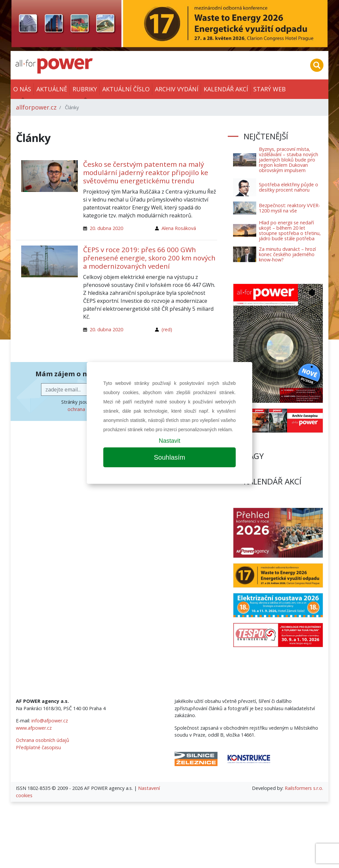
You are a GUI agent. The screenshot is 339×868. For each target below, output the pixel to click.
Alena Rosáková (179, 228)
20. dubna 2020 (106, 228)
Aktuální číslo (126, 89)
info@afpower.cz (50, 721)
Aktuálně (52, 89)
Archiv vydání (177, 89)
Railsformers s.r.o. (304, 788)
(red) (167, 329)
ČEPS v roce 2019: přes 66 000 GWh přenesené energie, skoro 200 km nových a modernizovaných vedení (149, 258)
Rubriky (85, 89)
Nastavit (169, 441)
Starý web (269, 89)
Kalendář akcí (226, 89)
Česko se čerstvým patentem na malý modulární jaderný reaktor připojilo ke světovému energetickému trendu (146, 172)
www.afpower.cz (34, 728)
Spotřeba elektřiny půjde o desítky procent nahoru (289, 187)
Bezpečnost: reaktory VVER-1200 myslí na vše (290, 208)
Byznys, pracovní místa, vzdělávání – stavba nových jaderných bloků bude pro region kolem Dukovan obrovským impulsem (289, 160)
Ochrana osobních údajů (43, 740)
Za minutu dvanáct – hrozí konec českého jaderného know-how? (287, 254)
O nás (22, 89)
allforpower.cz (36, 107)
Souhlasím (170, 457)
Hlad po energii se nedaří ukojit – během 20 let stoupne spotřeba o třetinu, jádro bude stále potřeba (290, 230)
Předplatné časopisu (38, 747)
